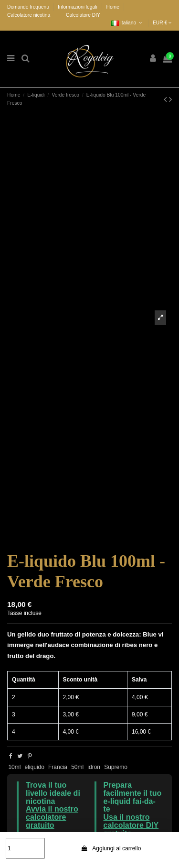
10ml (14, 767)
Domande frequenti (29, 7)
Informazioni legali (78, 7)
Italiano (127, 23)
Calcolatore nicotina (29, 15)
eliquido (35, 767)
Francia (58, 767)
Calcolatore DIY (83, 15)
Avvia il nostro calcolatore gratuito (52, 817)
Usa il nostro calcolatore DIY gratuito (131, 825)
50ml (77, 767)
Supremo (116, 767)
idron (94, 767)
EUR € (162, 23)
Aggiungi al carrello (111, 848)
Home (112, 7)
